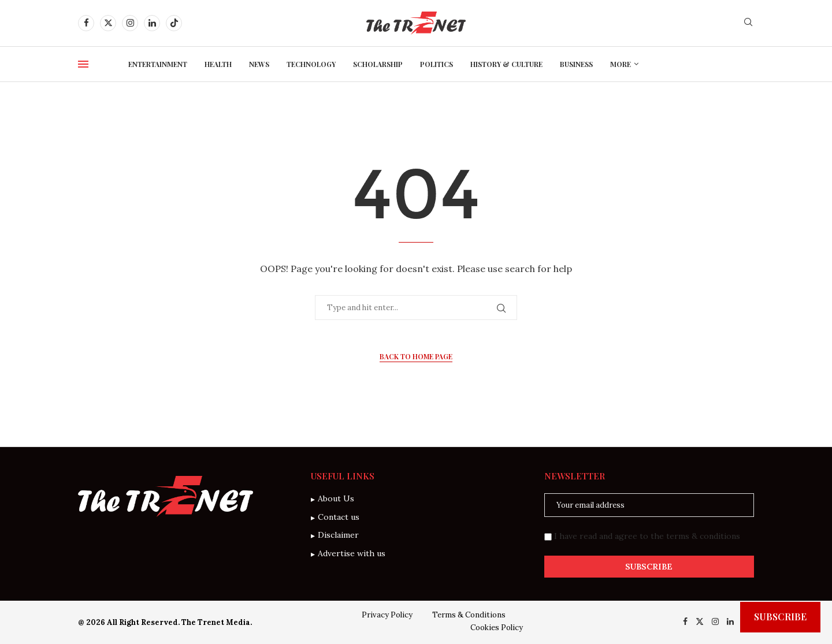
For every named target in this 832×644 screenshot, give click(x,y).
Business (576, 64)
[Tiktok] (174, 23)
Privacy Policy (387, 615)
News (259, 64)
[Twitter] (108, 23)
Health (218, 64)
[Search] (748, 23)
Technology (311, 64)
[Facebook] (86, 23)
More (621, 64)
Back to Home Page (416, 356)
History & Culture (506, 64)
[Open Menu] (83, 64)
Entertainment (158, 64)
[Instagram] (130, 23)
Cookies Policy (497, 628)
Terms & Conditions (469, 615)
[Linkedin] (152, 23)
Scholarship (378, 64)
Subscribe (780, 617)
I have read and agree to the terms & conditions (647, 536)
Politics (437, 64)
